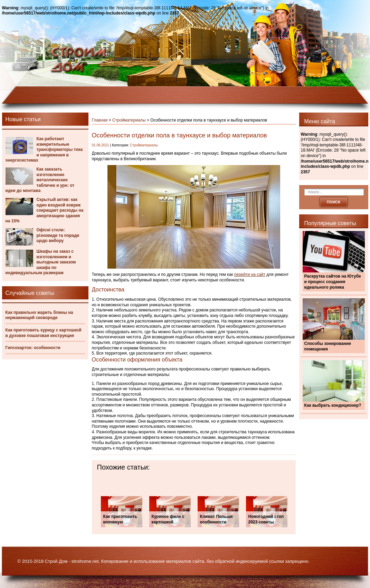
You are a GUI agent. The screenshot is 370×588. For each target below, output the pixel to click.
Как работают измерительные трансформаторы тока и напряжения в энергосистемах (44, 150)
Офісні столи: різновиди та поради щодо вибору (58, 235)
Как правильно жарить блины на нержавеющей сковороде (39, 315)
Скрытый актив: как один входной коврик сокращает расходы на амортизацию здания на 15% (45, 210)
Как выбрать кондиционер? (333, 405)
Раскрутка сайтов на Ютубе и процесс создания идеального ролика (333, 282)
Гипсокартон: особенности (33, 348)
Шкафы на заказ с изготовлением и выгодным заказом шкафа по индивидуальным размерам (41, 262)
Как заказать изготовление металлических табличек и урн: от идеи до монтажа (40, 180)
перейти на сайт (250, 274)
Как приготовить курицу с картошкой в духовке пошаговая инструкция (44, 333)
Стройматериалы (129, 120)
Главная (100, 120)
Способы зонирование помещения (328, 346)
